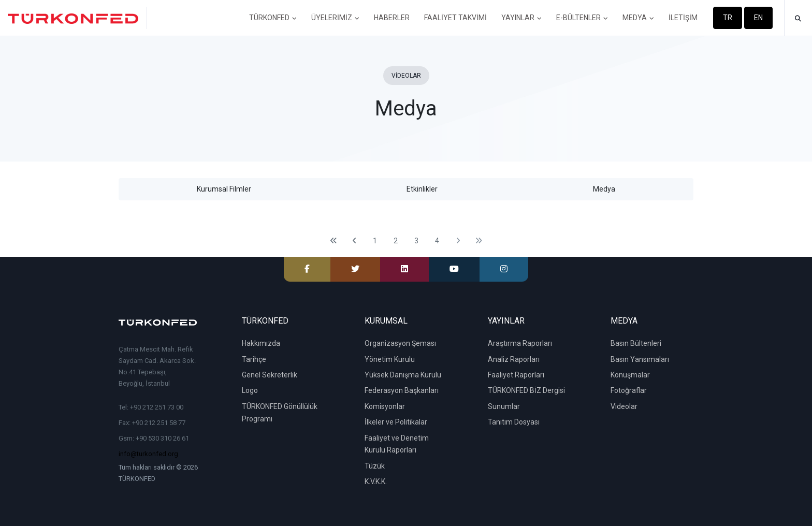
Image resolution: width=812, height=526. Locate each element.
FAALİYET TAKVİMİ (455, 18)
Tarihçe (254, 359)
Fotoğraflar (629, 390)
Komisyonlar (385, 406)
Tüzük (375, 466)
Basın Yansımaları (640, 359)
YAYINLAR (521, 18)
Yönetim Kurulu (390, 359)
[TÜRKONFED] (77, 18)
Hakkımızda (261, 343)
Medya (604, 189)
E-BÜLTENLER (582, 18)
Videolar (624, 406)
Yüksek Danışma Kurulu (403, 375)
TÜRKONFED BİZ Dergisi (526, 390)
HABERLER (392, 18)
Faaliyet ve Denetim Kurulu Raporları (397, 444)
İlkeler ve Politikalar (396, 422)
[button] (798, 19)
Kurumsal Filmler (224, 189)
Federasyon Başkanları (402, 390)
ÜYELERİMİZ (335, 18)
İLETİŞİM (683, 18)
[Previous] (354, 241)
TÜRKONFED (273, 18)
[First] (334, 241)
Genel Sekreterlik (270, 375)
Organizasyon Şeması (400, 343)
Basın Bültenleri (636, 343)
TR (728, 18)
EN (758, 18)
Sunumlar (504, 406)
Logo (250, 390)
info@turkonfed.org (148, 454)
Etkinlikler (422, 189)
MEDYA (638, 18)
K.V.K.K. (376, 481)
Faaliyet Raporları (516, 375)
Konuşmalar (630, 375)
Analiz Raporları (514, 359)
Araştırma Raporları (520, 343)
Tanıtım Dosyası (514, 422)
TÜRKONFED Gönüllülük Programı (280, 413)
